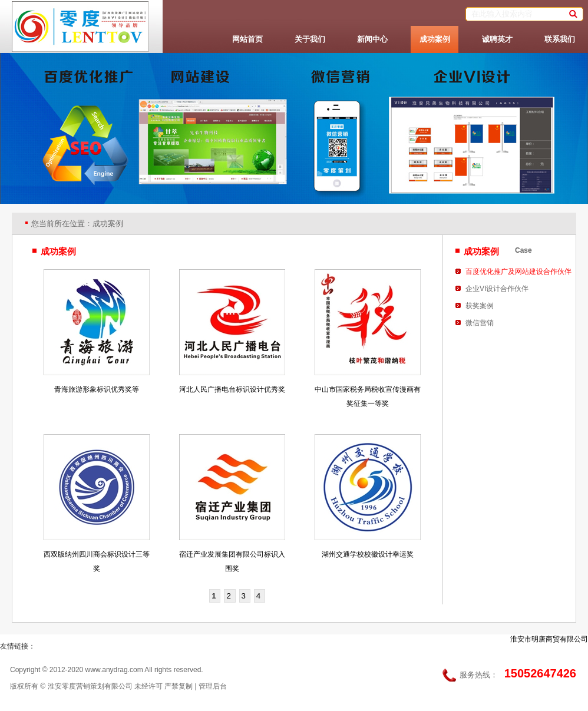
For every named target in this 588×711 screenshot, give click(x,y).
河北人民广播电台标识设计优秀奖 (232, 389)
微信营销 (480, 323)
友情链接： (18, 646)
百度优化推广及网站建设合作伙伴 (518, 272)
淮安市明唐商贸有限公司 (549, 639)
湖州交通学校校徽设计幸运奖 (368, 554)
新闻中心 (372, 39)
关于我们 (310, 39)
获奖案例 (480, 306)
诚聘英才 (497, 39)
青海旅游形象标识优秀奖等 (97, 389)
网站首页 (247, 39)
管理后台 (213, 686)
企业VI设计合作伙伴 (497, 289)
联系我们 (560, 39)
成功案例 (435, 39)
